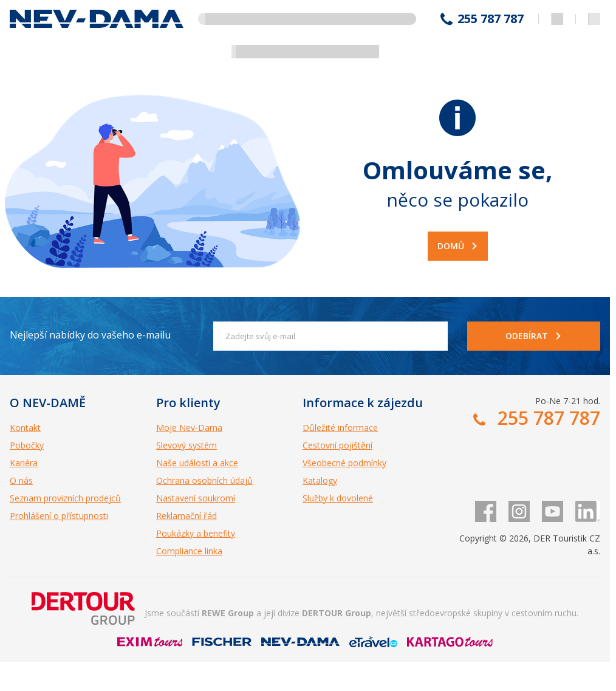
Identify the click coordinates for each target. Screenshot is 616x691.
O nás (21, 480)
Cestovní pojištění (337, 445)
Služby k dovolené (338, 498)
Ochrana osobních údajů (204, 480)
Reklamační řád (187, 516)
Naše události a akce (197, 463)
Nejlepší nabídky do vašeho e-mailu (90, 335)
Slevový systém (187, 445)
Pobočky (27, 445)
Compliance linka (189, 551)
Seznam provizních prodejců (65, 498)
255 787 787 (491, 19)
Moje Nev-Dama (189, 428)
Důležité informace (340, 428)
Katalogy (320, 480)
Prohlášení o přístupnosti (59, 516)
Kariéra (24, 463)
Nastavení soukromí (196, 498)
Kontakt (25, 428)
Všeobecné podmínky (344, 463)
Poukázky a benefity (196, 533)
